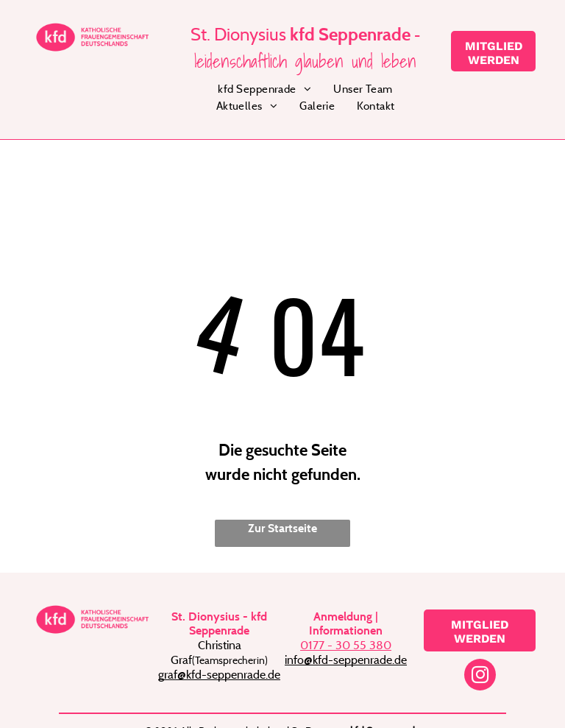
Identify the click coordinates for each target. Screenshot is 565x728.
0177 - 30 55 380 (346, 645)
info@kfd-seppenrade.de (346, 660)
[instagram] (480, 676)
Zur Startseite (282, 528)
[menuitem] (264, 89)
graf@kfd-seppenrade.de (219, 674)
